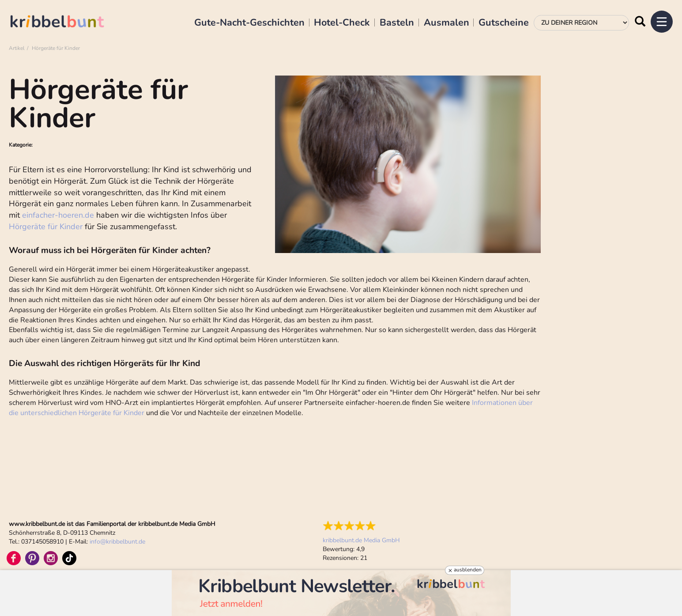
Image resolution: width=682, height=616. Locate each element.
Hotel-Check (342, 23)
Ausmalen (447, 23)
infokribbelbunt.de (117, 542)
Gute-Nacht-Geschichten (249, 23)
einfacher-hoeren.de (58, 215)
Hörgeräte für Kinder (46, 227)
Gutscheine (504, 23)
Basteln (397, 23)
